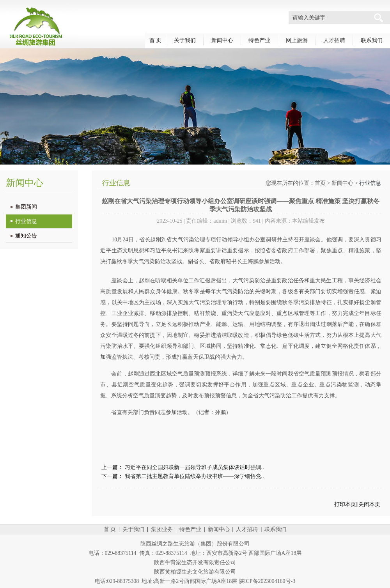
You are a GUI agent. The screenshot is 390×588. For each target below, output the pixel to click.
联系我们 (372, 40)
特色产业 (259, 40)
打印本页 (345, 504)
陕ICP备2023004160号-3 (267, 581)
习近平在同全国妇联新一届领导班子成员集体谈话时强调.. (194, 467)
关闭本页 (369, 504)
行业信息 (26, 221)
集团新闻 (26, 207)
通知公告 (26, 236)
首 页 (156, 40)
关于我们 (185, 40)
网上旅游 (297, 40)
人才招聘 (334, 40)
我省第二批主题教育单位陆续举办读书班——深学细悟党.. (194, 476)
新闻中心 (222, 40)
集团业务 (162, 529)
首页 (320, 183)
